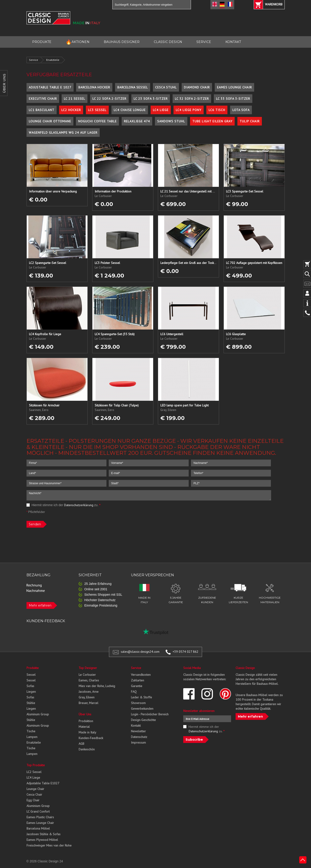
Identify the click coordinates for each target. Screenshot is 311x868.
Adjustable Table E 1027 (50, 87)
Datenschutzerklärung (79, 505)
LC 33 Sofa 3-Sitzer (233, 99)
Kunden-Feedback (91, 738)
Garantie (137, 686)
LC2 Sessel (34, 772)
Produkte (33, 668)
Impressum (138, 742)
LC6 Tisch (217, 110)
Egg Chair (33, 800)
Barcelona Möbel (38, 828)
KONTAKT (233, 42)
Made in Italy (87, 732)
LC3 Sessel (97, 110)
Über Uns (85, 714)
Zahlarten (137, 680)
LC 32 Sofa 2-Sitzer (192, 99)
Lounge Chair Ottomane (50, 121)
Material (84, 727)
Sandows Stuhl (171, 121)
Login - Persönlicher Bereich (150, 714)
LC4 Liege (161, 110)
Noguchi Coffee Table (97, 121)
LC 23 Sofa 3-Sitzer (151, 99)
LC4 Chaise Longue (130, 110)
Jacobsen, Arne (89, 692)
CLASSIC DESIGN (168, 42)
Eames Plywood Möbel (42, 840)
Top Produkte (36, 765)
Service (34, 60)
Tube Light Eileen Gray (212, 121)
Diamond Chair (197, 87)
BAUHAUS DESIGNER (122, 42)
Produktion (86, 721)
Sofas (30, 686)
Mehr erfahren (40, 605)
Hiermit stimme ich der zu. (64, 505)
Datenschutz (139, 737)
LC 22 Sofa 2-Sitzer (109, 99)
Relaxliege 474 (137, 121)
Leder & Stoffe (141, 697)
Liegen (31, 692)
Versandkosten (141, 675)
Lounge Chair (35, 789)
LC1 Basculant (42, 110)
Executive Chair (43, 99)
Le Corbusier (87, 675)
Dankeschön (87, 749)
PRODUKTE (42, 42)
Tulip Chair (250, 121)
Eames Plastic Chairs (40, 817)
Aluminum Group (38, 714)
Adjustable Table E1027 (43, 783)
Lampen (32, 737)
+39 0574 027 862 (186, 652)
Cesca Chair (34, 794)
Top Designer (88, 668)
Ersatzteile (53, 60)
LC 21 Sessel (75, 99)
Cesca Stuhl (166, 87)
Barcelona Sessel (133, 87)
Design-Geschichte (143, 720)
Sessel (31, 675)
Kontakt (136, 726)
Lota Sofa (241, 110)
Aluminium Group (38, 806)
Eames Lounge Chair (234, 87)
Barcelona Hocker (94, 87)
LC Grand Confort (38, 811)
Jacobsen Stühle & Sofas (43, 834)
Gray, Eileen (87, 697)
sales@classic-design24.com (140, 652)
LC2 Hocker (71, 110)
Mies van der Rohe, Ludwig (97, 686)
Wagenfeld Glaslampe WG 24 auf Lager (63, 133)
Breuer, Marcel (88, 703)
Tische (31, 731)
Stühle (31, 703)
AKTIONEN (78, 42)
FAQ (134, 692)
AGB (81, 744)
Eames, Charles (89, 680)
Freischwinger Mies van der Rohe (49, 845)
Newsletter (138, 731)
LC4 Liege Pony (189, 110)
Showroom (138, 703)
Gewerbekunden (142, 709)
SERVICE (204, 42)
